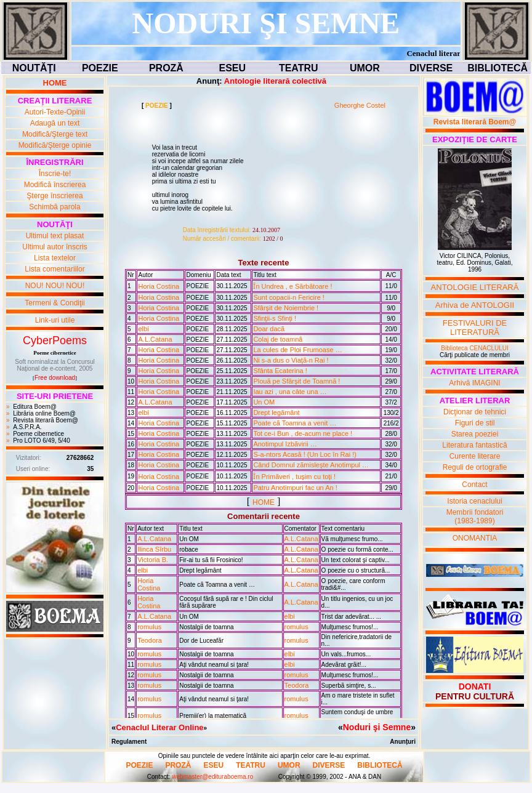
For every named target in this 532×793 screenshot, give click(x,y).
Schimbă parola (54, 207)
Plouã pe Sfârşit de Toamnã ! (296, 381)
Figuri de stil (475, 423)
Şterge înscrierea (54, 196)
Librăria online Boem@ (44, 413)
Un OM (264, 402)
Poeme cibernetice (38, 434)
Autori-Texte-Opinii (55, 112)
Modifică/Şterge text (55, 134)
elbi (143, 329)
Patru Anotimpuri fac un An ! (295, 488)
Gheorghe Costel (360, 105)
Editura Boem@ (35, 407)
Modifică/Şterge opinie (55, 145)
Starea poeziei (475, 434)
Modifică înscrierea (55, 185)
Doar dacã (269, 329)
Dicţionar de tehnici (475, 412)
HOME (264, 502)
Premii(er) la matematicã (213, 716)
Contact (474, 485)
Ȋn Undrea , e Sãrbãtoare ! (292, 286)
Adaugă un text (55, 123)
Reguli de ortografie (475, 467)
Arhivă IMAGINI (474, 383)
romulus (149, 627)
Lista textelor (55, 258)
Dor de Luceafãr (201, 641)
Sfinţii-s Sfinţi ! (275, 318)
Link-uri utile (55, 320)
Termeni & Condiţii (54, 303)
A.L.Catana (155, 339)
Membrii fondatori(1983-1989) (475, 517)
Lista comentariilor (54, 269)
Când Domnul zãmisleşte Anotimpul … (311, 465)
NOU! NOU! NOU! (55, 286)
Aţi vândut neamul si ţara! (214, 665)
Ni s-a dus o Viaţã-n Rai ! (291, 360)
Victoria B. (153, 560)
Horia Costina (159, 286)
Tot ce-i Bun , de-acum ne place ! (303, 433)
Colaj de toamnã (278, 339)
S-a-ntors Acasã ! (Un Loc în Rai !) (305, 454)
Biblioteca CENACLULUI (475, 348)
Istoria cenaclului (474, 501)
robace (189, 549)
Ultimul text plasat (55, 236)
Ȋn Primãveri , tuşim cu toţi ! (294, 477)
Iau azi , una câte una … (290, 392)
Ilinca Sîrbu (154, 549)
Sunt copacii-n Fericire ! (289, 297)
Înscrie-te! (55, 174)
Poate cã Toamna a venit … (295, 423)
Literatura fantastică (474, 445)
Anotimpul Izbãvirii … (285, 444)
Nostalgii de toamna (206, 627)
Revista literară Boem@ (46, 420)
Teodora (150, 640)
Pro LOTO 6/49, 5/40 (42, 441)
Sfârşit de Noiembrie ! (286, 308)
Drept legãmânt (276, 413)
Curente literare (475, 456)
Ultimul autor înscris (54, 247)
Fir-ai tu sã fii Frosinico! (211, 560)
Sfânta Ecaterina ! (280, 371)
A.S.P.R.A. (27, 427)
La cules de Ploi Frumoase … (297, 350)
